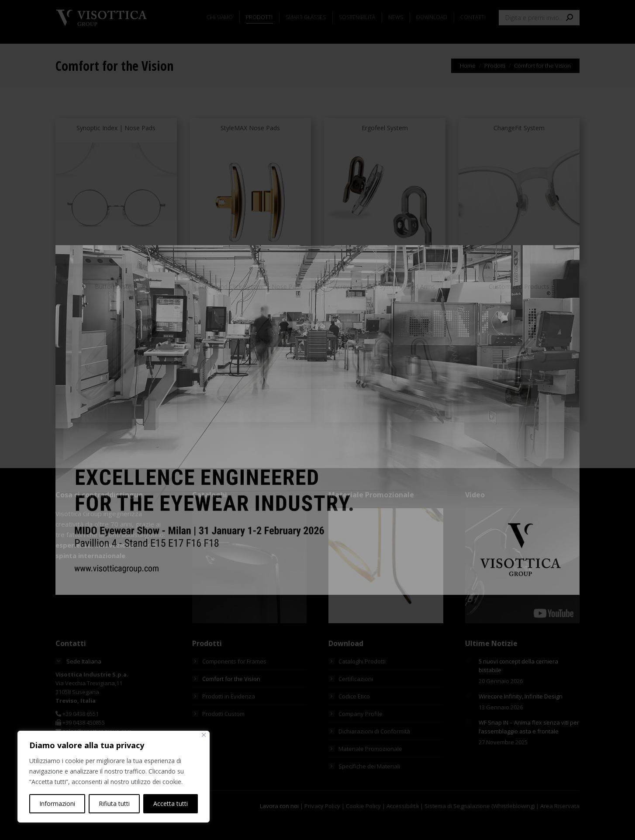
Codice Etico (354, 715)
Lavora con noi (279, 825)
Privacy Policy (322, 825)
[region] (114, 777)
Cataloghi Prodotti (362, 680)
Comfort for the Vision (231, 698)
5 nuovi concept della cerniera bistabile (518, 684)
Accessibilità (403, 825)
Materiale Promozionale (370, 767)
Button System (116, 305)
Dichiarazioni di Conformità (374, 750)
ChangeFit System (519, 147)
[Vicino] (204, 735)
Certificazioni (356, 698)
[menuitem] (70, 9)
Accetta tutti (171, 804)
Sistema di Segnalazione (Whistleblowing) (480, 825)
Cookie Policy (363, 825)
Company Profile (361, 732)
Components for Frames (234, 680)
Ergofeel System (385, 147)
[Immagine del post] (469, 679)
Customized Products (519, 305)
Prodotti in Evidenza (229, 715)
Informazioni (57, 804)
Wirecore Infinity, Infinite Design (521, 715)
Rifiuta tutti (114, 804)
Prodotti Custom (223, 732)
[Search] (539, 41)
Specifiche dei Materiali (369, 785)
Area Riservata (560, 825)
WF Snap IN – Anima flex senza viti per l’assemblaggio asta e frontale (529, 746)
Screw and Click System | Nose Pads (250, 305)
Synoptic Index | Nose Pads (116, 147)
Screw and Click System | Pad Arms (385, 305)
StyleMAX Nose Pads (250, 147)
